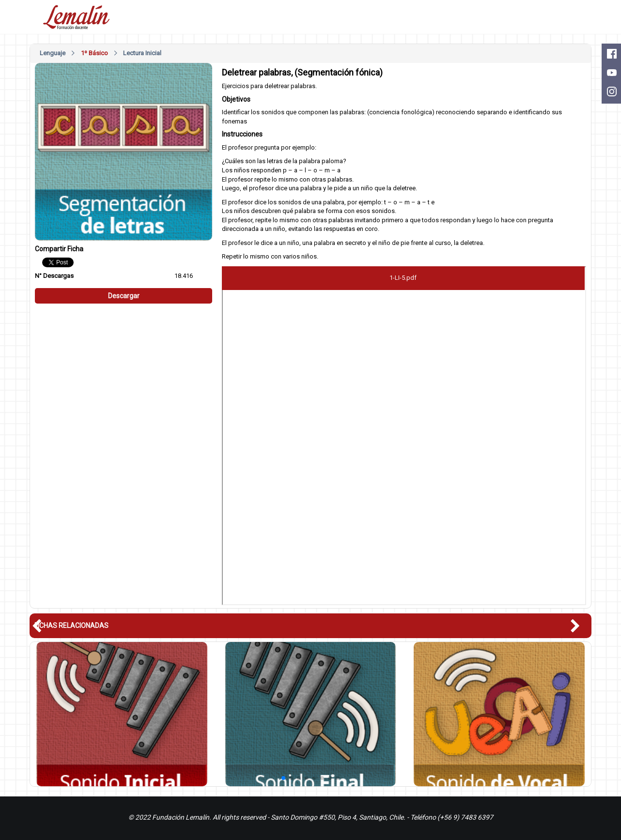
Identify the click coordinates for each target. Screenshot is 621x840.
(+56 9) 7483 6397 (465, 817)
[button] (581, 626)
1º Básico (94, 53)
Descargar (124, 296)
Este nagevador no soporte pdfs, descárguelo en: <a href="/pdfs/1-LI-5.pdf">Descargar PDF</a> (404, 436)
